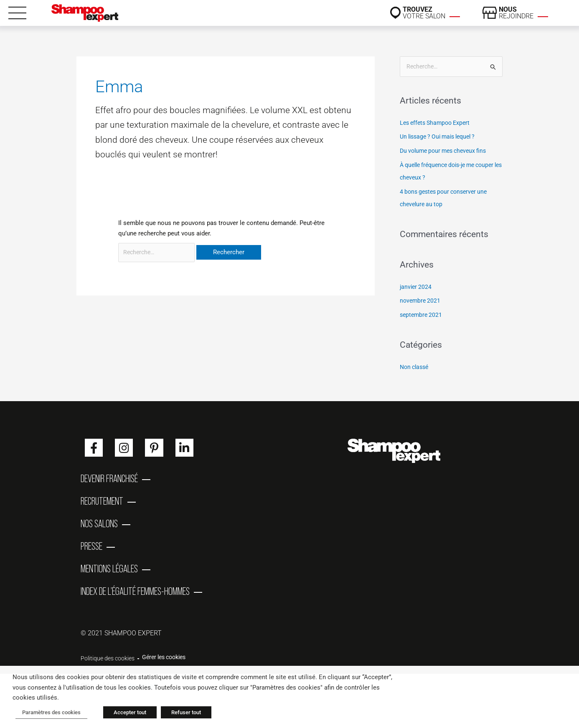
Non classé (416, 367)
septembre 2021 (422, 316)
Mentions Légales (109, 581)
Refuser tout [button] (180, 714)
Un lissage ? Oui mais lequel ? (442, 137)
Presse (91, 556)
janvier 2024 (416, 287)
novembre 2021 (421, 301)
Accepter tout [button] (124, 714)
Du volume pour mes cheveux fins (447, 152)
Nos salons (99, 531)
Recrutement (102, 506)
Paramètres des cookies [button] (48, 714)
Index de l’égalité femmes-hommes (135, 606)
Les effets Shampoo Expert (438, 123)
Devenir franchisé (109, 480)
